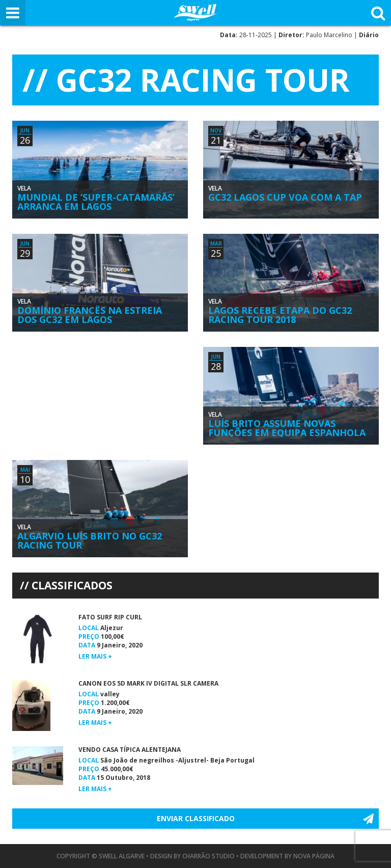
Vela (24, 188)
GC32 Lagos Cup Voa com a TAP (285, 197)
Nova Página (314, 856)
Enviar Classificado (196, 818)
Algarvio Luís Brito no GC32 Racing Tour (90, 540)
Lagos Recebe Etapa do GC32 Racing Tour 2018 (280, 315)
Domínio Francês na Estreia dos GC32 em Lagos (90, 315)
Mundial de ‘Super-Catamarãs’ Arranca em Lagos (96, 202)
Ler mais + (95, 656)
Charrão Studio (208, 856)
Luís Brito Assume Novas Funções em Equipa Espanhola (287, 428)
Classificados (72, 585)
